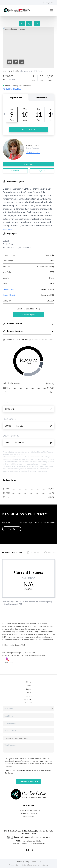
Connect (28, 703)
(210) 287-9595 (28, 817)
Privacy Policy (14, 865)
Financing (28, 696)
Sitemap (45, 865)
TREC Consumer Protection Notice (28, 841)
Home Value (29, 699)
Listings (29, 685)
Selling (28, 692)
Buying (28, 689)
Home (29, 682)
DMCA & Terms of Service (31, 865)
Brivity (27, 862)
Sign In (48, 3)
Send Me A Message (28, 782)
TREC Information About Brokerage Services (29, 843)
